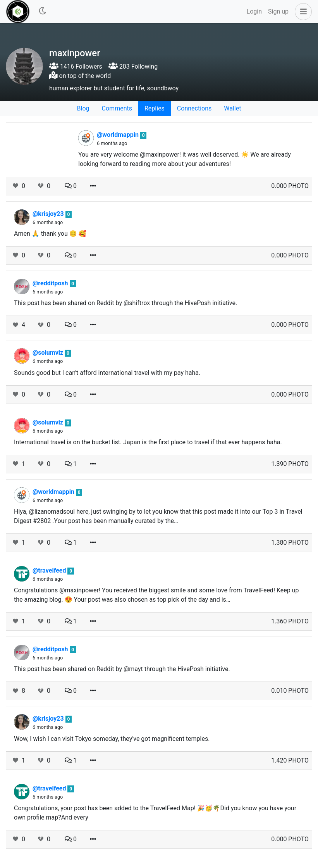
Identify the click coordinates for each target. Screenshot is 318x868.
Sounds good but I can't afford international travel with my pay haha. (107, 373)
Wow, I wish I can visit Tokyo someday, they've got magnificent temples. (112, 739)
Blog (83, 108)
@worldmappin (119, 135)
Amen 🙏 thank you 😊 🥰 (50, 234)
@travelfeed (50, 570)
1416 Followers (76, 66)
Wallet (232, 108)
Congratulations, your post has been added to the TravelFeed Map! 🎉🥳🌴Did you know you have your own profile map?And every (155, 813)
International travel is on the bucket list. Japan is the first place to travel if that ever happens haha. (148, 442)
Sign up (278, 11)
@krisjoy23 (49, 214)
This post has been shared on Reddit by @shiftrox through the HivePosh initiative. (125, 303)
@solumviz (49, 353)
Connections (194, 108)
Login (254, 11)
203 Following (133, 66)
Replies (155, 108)
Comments (117, 108)
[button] (302, 12)
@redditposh (51, 283)
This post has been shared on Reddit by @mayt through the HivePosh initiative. (122, 669)
